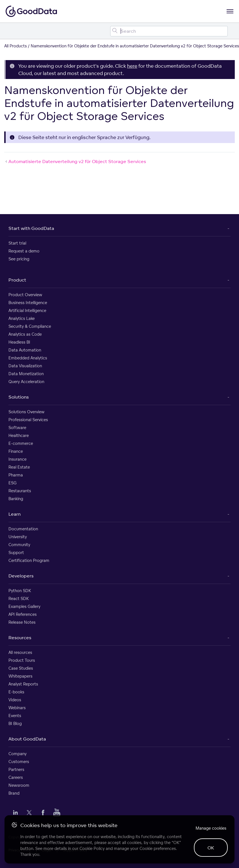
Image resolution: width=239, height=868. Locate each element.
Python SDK (20, 591)
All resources (20, 652)
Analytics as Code (25, 334)
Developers (21, 576)
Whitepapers (20, 676)
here (132, 66)
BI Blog (15, 723)
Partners (16, 769)
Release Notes (22, 622)
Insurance (17, 459)
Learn (15, 514)
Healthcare (19, 435)
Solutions (19, 397)
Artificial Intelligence (27, 310)
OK (211, 848)
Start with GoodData (31, 228)
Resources (20, 638)
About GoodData (27, 739)
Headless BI (19, 342)
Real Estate (19, 467)
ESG (13, 483)
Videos (15, 700)
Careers (16, 777)
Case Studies (21, 668)
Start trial (17, 243)
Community (19, 545)
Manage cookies (211, 828)
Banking (16, 499)
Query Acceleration (26, 382)
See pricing (19, 259)
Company (17, 754)
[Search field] (169, 31)
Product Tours (22, 660)
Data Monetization (26, 374)
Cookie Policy (92, 848)
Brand (14, 793)
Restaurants (20, 491)
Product (17, 280)
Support (16, 552)
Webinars (17, 708)
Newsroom (19, 785)
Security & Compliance (30, 326)
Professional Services (28, 420)
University (18, 537)
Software (17, 428)
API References (23, 614)
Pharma (16, 475)
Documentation (23, 529)
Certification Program (29, 560)
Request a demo (24, 251)
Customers (19, 762)
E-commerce (21, 443)
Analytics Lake (22, 318)
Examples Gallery (24, 606)
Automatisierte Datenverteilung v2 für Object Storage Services (75, 161)
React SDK (19, 598)
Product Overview (25, 295)
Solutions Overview (26, 412)
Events (15, 716)
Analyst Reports (23, 684)
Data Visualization (25, 366)
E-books (16, 692)
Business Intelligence (28, 303)
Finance (16, 451)
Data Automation (25, 350)
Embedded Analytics (28, 358)
